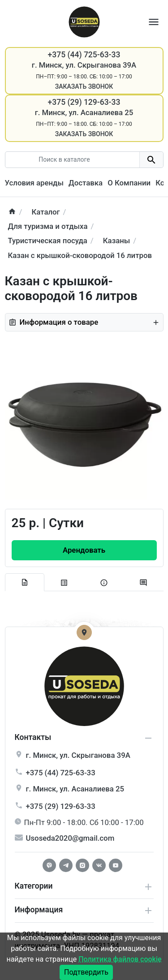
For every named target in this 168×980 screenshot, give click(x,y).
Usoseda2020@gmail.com (70, 838)
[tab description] (25, 582)
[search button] (151, 160)
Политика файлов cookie (120, 959)
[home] (12, 212)
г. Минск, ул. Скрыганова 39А (84, 65)
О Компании (129, 183)
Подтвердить (86, 972)
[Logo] (84, 21)
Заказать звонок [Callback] (84, 86)
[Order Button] (84, 550)
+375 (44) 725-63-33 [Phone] (84, 55)
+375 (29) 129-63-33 (61, 806)
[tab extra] (104, 583)
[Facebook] (49, 865)
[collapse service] (148, 887)
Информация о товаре (84, 322)
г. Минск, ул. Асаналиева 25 (84, 112)
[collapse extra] (148, 911)
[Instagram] (82, 865)
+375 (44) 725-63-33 (61, 773)
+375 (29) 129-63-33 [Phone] (84, 102)
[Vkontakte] (99, 865)
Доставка (86, 183)
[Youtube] (116, 865)
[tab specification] (64, 583)
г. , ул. (78, 755)
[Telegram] (66, 865)
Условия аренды (34, 183)
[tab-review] (144, 583)
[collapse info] (148, 738)
